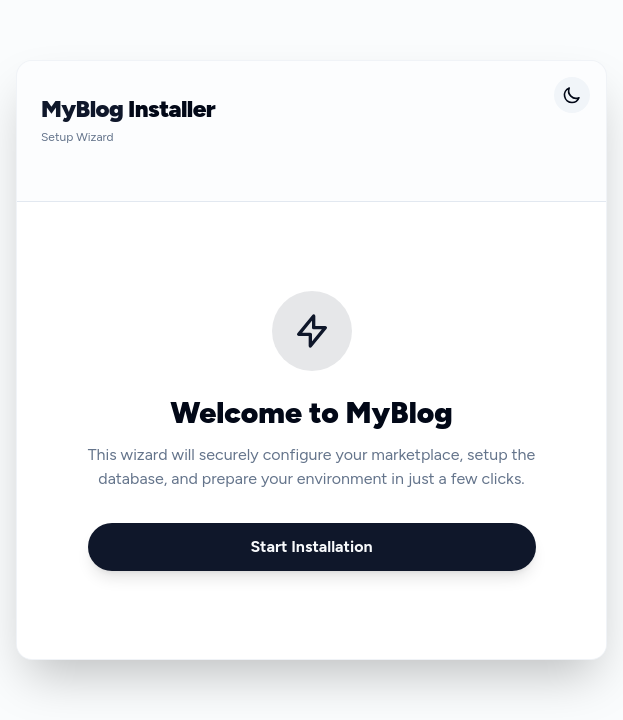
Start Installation (311, 546)
